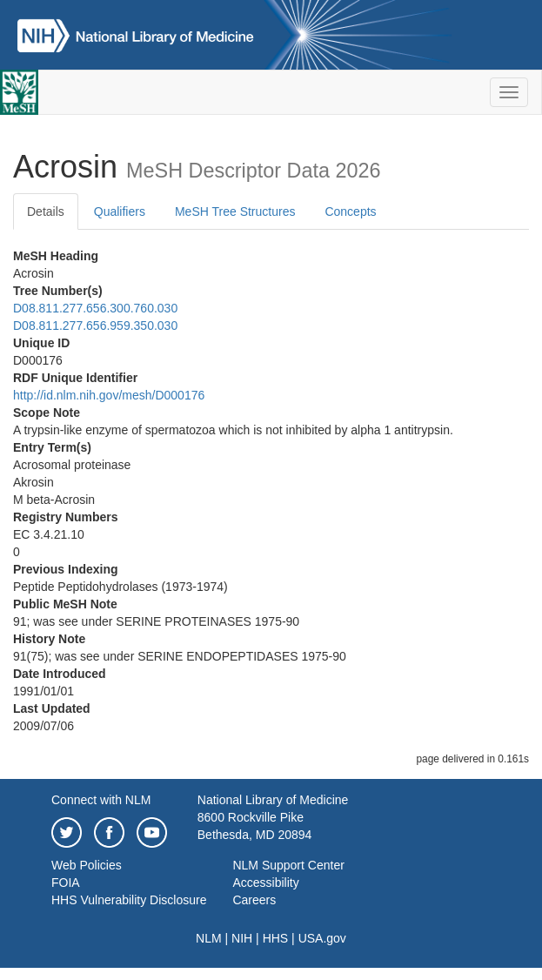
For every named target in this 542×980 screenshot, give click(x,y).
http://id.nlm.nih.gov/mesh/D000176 (109, 395)
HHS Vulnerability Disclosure (129, 900)
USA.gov (322, 938)
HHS (276, 938)
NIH (242, 938)
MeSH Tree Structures (235, 211)
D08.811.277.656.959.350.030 (95, 326)
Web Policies (87, 865)
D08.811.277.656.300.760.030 (95, 308)
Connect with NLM (101, 800)
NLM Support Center (288, 865)
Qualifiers (120, 211)
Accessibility (265, 883)
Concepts (350, 211)
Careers (254, 900)
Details (46, 211)
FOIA (66, 883)
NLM (209, 938)
